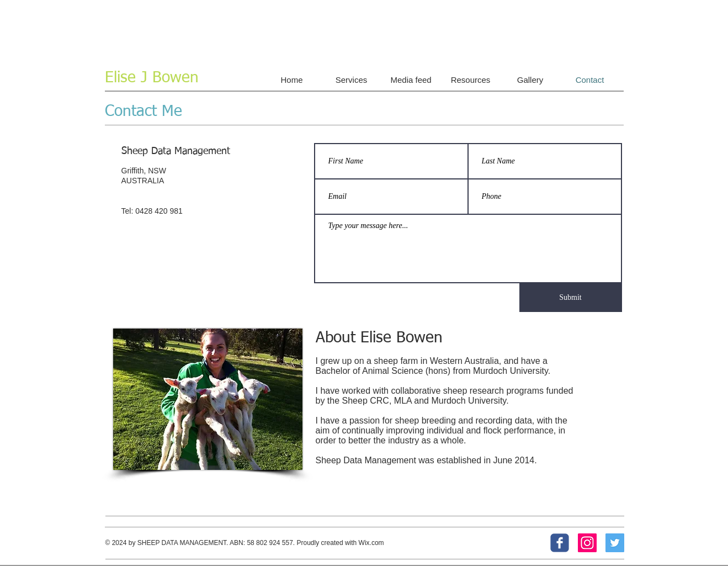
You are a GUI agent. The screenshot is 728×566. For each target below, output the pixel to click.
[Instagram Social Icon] (587, 543)
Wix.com (371, 543)
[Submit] (571, 298)
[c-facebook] (560, 543)
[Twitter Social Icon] (615, 543)
